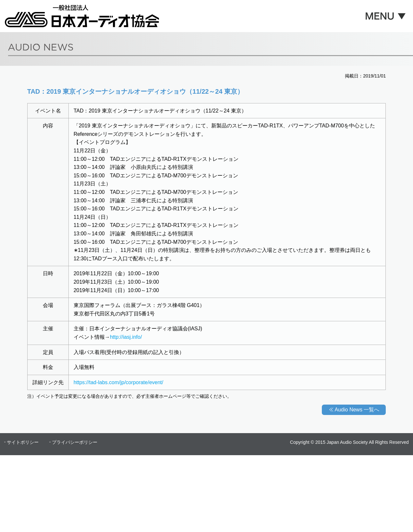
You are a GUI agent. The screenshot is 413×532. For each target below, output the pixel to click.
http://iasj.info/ (126, 337)
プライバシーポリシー (75, 442)
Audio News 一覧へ (357, 410)
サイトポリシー (23, 442)
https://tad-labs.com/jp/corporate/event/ (119, 382)
